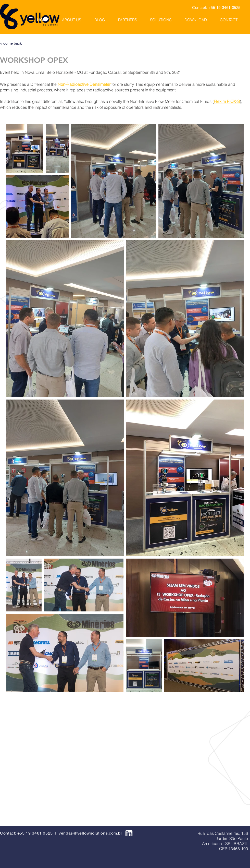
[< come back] (24, 43)
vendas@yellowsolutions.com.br (90, 833)
